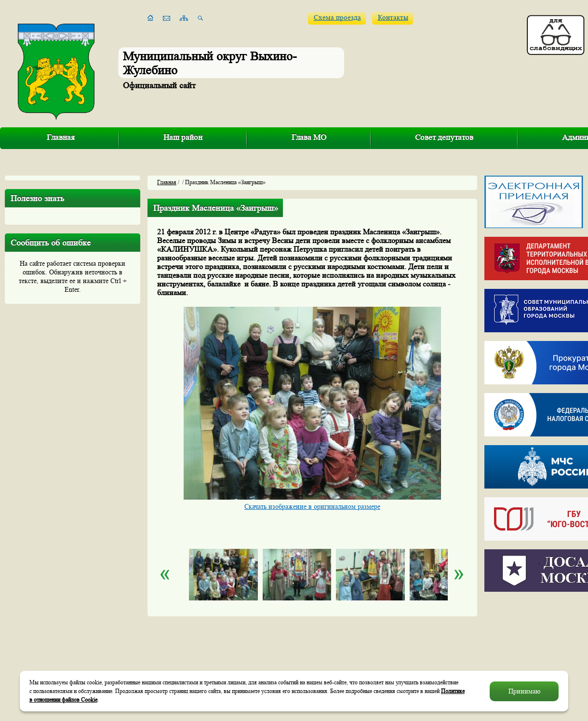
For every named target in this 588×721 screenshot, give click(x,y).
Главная (61, 137)
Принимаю (524, 691)
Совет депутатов (444, 137)
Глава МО (309, 137)
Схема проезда (337, 18)
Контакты (393, 18)
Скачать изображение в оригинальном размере (312, 506)
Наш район (183, 137)
